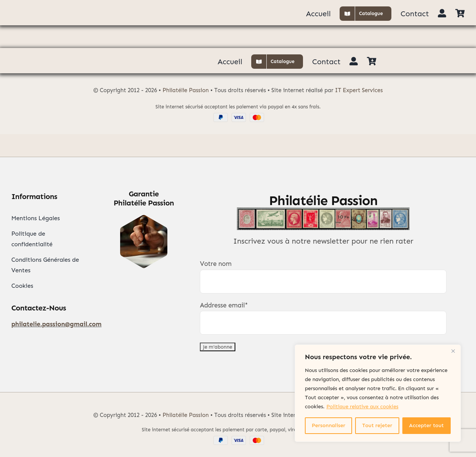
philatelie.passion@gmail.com (56, 324)
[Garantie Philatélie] (144, 218)
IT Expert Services (359, 90)
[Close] (453, 351)
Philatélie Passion (185, 90)
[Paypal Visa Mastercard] (238, 116)
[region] (378, 393)
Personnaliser (328, 425)
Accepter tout (427, 425)
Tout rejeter (377, 425)
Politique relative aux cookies (362, 407)
